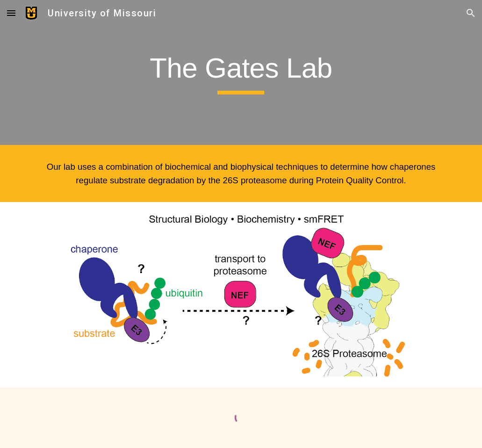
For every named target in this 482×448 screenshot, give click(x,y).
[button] (11, 13)
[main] (241, 72)
